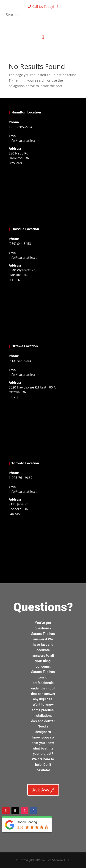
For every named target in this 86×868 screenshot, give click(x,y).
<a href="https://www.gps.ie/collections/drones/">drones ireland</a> (43, 312)
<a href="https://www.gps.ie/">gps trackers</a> (43, 195)
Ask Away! (43, 790)
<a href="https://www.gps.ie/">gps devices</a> (43, 429)
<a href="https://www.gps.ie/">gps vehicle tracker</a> (43, 546)
